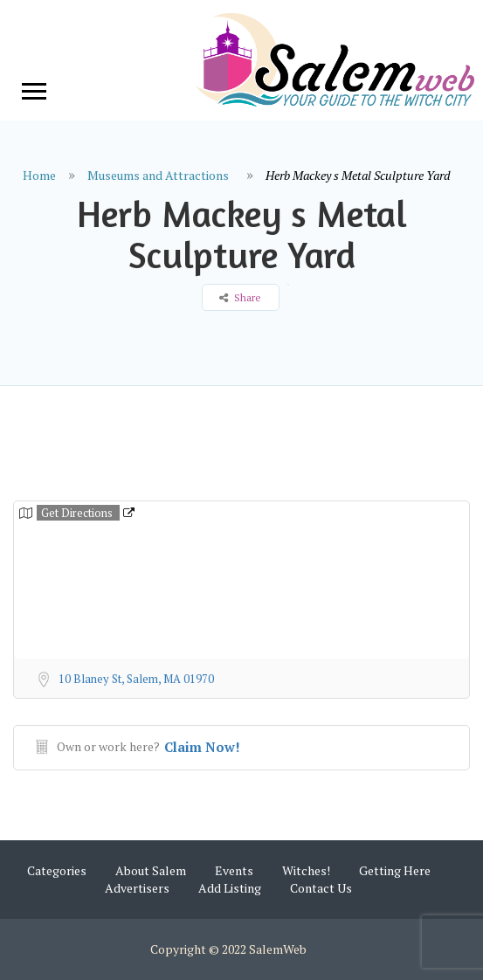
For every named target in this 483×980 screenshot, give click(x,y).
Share (240, 297)
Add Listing (230, 888)
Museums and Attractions (158, 175)
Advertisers (137, 888)
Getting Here (395, 870)
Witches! (306, 870)
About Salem (151, 870)
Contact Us (321, 888)
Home (39, 175)
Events (234, 870)
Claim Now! (202, 747)
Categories (57, 870)
